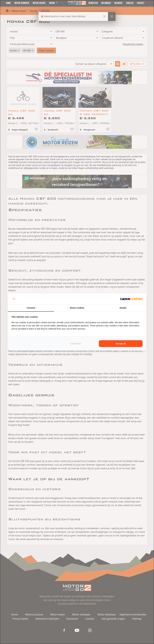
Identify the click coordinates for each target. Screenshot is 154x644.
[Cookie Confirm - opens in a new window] (131, 299)
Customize (76, 344)
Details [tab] (123, 308)
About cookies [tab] (77, 308)
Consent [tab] (31, 308)
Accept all (121, 344)
